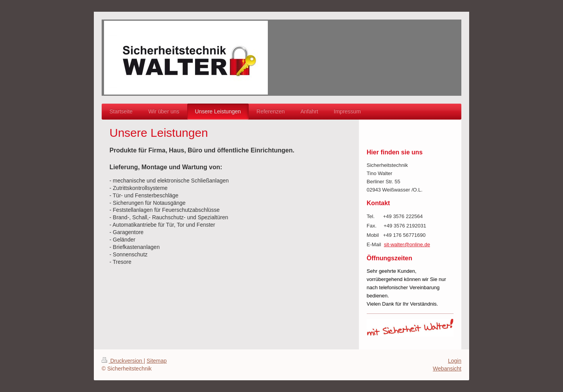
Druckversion (123, 361)
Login (455, 361)
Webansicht (447, 369)
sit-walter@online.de (407, 244)
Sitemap (157, 361)
